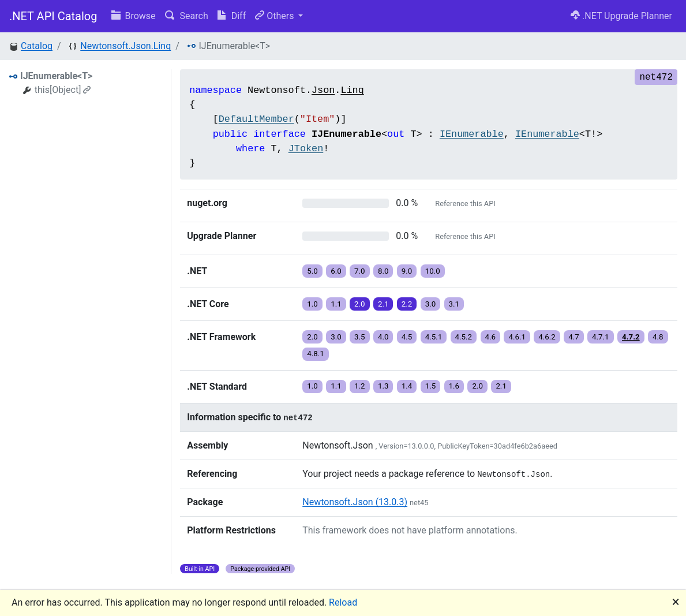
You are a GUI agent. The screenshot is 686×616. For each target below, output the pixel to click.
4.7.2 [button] (631, 337)
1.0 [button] (312, 304)
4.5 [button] (407, 337)
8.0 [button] (383, 271)
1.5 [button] (431, 386)
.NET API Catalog (53, 16)
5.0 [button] (312, 271)
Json (323, 90)
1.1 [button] (336, 304)
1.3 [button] (383, 386)
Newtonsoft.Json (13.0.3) (355, 502)
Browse (134, 16)
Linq (352, 90)
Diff (232, 16)
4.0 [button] (383, 337)
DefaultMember (256, 119)
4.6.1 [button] (517, 337)
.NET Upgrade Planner (621, 16)
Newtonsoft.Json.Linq (125, 46)
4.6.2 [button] (547, 337)
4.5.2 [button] (464, 337)
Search (187, 16)
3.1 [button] (454, 304)
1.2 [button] (360, 386)
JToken (306, 149)
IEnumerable (472, 134)
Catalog (37, 46)
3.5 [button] (360, 337)
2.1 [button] (383, 304)
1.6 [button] (454, 386)
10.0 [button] (433, 271)
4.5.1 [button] (434, 337)
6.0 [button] (336, 271)
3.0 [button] (431, 304)
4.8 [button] (658, 337)
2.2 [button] (407, 304)
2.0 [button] (360, 304)
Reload (343, 602)
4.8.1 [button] (316, 354)
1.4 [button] (407, 386)
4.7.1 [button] (601, 337)
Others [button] (275, 16)
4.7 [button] (574, 337)
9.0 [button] (407, 271)
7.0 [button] (360, 271)
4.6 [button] (491, 337)
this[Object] (63, 90)
